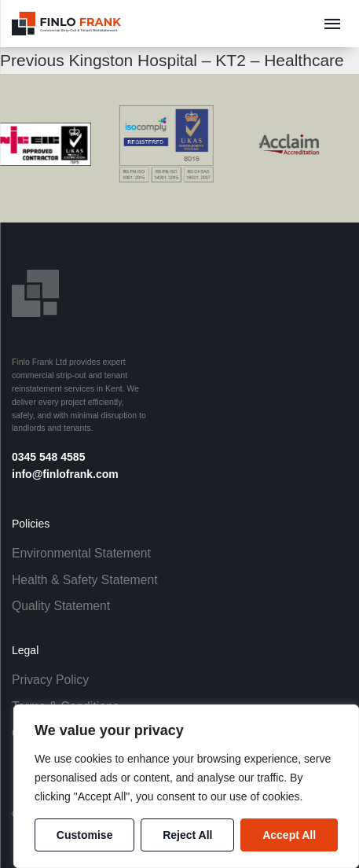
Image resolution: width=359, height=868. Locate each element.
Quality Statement (61, 606)
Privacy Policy (50, 680)
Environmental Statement (81, 553)
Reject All (187, 835)
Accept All (289, 835)
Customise (85, 835)
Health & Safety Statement (85, 580)
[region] (186, 786)
